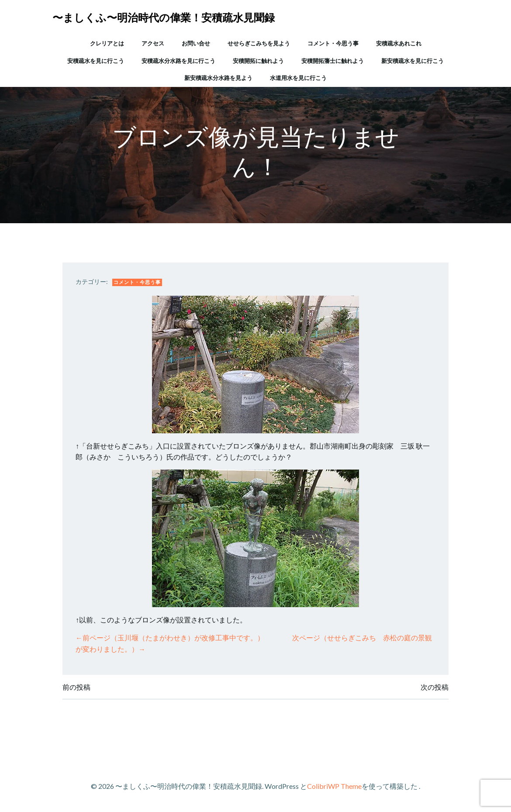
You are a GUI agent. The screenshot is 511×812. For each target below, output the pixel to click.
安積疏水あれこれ (399, 43)
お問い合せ (196, 43)
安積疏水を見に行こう (96, 61)
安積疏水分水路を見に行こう (178, 61)
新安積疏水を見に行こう (413, 61)
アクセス (153, 43)
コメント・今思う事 (333, 43)
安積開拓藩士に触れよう (333, 61)
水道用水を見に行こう (298, 78)
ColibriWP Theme (334, 786)
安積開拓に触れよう (258, 61)
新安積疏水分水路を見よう (218, 78)
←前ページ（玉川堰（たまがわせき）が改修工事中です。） (170, 638)
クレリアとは (107, 43)
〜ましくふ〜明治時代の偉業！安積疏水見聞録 (164, 17)
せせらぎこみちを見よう (259, 43)
